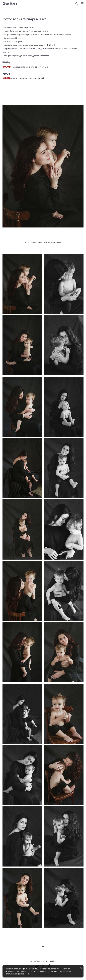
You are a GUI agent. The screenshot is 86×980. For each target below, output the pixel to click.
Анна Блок (10, 3)
